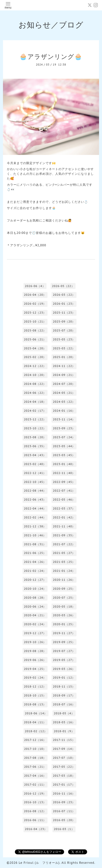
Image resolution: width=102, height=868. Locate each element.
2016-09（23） (64, 802)
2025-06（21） (35, 339)
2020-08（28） (35, 598)
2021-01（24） (64, 571)
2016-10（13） (35, 802)
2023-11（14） (64, 419)
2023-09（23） (64, 428)
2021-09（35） (64, 535)
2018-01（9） (64, 731)
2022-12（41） (35, 473)
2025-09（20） (64, 322)
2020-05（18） (64, 607)
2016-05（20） (64, 820)
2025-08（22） (35, 330)
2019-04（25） (35, 669)
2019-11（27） (64, 633)
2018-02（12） (36, 731)
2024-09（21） (64, 375)
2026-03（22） (64, 295)
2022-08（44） (35, 491)
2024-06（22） (35, 393)
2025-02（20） (35, 357)
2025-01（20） (64, 357)
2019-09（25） (64, 642)
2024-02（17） (35, 411)
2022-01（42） (64, 517)
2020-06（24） (35, 607)
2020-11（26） (64, 580)
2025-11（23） (64, 313)
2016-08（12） (35, 811)
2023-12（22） (35, 419)
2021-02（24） (35, 571)
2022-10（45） (35, 482)
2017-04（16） (35, 776)
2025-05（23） (64, 339)
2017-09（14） (64, 749)
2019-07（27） (64, 651)
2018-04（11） (35, 722)
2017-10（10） (35, 749)
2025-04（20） (35, 348)
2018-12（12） (35, 687)
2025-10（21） (35, 322)
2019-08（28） (35, 651)
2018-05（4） (64, 713)
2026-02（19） (35, 304)
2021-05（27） (64, 553)
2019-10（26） (35, 642)
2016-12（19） (35, 794)
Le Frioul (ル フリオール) (39, 863)
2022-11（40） (64, 473)
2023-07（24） (64, 437)
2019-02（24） (35, 678)
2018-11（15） (64, 687)
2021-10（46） (35, 535)
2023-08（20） (35, 437)
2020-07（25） (64, 598)
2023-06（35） (35, 446)
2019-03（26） (64, 669)
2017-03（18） (64, 776)
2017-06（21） (35, 767)
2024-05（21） (64, 393)
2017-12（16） (35, 740)
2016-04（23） (36, 829)
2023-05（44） (64, 446)
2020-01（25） (64, 624)
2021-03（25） (64, 562)
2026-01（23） (64, 304)
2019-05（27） (64, 660)
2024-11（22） (64, 366)
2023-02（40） (35, 464)
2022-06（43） (35, 500)
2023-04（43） (35, 455)
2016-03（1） (64, 829)
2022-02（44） (35, 517)
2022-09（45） (64, 482)
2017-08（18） (35, 758)
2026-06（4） (35, 286)
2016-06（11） (35, 820)
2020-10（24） (35, 589)
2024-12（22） (35, 366)
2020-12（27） (35, 580)
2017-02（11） (35, 785)
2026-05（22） (63, 286)
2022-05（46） (64, 500)
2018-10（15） (35, 695)
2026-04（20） (35, 295)
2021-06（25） (35, 553)
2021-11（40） (64, 526)
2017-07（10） (64, 758)
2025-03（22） (64, 348)
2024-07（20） (64, 384)
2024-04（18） (35, 402)
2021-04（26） (35, 562)
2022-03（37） (64, 508)
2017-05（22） (64, 767)
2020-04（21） (35, 615)
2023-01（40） (64, 464)
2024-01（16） (64, 411)
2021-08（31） (35, 544)
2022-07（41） (64, 491)
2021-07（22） (64, 544)
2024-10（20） (35, 375)
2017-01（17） (64, 785)
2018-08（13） (35, 704)
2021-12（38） (35, 526)
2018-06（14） (36, 713)
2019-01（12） (64, 678)
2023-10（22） (35, 428)
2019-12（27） (35, 633)
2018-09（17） (64, 695)
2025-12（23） (35, 313)
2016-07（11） (64, 811)
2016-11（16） (64, 794)
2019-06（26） (35, 660)
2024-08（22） (35, 384)
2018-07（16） (64, 704)
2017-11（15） (64, 740)
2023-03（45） (64, 455)
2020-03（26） (64, 615)
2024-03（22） (64, 402)
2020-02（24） (35, 624)
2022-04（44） (35, 508)
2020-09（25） (64, 589)
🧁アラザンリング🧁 (51, 56)
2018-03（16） (64, 722)
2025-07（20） (64, 330)
